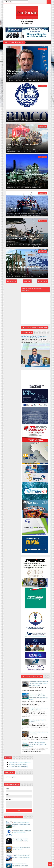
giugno (8, 610)
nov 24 (9, 500)
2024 (6, 448)
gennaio (8, 624)
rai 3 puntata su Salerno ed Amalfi (15, 324)
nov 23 (9, 503)
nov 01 (9, 595)
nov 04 (9, 558)
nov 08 (9, 546)
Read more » (45, 50)
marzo (8, 619)
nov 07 (9, 549)
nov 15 (9, 526)
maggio (8, 613)
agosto (8, 604)
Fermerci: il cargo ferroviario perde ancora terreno (42, 723)
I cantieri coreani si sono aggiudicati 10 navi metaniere (17, 427)
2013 (6, 631)
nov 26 (9, 494)
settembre (9, 601)
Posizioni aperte (8, 338)
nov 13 (9, 532)
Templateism (21, 831)
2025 (6, 445)
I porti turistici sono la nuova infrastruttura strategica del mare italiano (43, 737)
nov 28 (9, 488)
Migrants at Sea (11, 229)
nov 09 (9, 543)
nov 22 (9, 505)
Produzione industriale (14, 198)
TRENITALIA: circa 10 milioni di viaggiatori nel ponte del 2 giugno (16, 419)
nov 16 (9, 523)
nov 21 (9, 508)
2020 (6, 459)
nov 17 (9, 520)
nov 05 (9, 555)
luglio (8, 607)
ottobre (8, 598)
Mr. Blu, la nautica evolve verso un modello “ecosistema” (43, 697)
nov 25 (9, 497)
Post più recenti (9, 309)
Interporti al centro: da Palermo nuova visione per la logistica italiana (39, 368)
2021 (6, 457)
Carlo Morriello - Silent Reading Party (13, 327)
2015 (6, 474)
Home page (27, 309)
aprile (8, 616)
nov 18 (9, 517)
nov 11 (9, 538)
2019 (6, 462)
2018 (6, 465)
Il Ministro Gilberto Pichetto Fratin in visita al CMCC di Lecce (16, 394)
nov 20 (9, 511)
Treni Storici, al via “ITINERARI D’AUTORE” (20, 787)
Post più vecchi (46, 309)
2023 (6, 451)
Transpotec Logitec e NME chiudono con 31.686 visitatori (17, 402)
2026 (6, 442)
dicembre (9, 477)
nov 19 (9, 514)
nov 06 (9, 552)
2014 (6, 628)
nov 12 (9, 535)
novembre (9, 479)
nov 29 (9, 485)
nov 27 (9, 491)
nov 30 (9, 482)
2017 (6, 468)
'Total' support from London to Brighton (21, 158)
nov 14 (9, 529)
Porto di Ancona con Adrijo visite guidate (14, 322)
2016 (6, 471)
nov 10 (9, 540)
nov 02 (9, 564)
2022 (6, 454)
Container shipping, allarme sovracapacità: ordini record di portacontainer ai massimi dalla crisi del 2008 (40, 681)
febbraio (9, 621)
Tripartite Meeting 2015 (14, 124)
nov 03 (9, 561)
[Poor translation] (5, 841)
